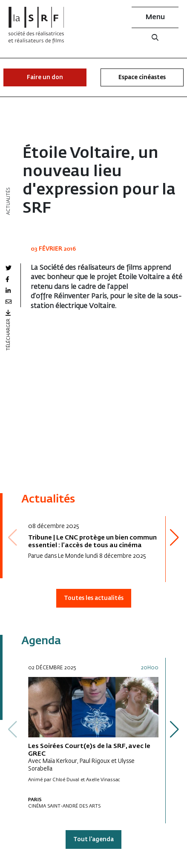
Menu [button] (155, 17)
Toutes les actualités (94, 598)
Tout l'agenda (93, 840)
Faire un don (45, 78)
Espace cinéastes (142, 78)
